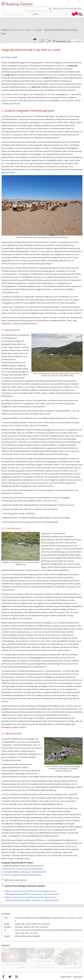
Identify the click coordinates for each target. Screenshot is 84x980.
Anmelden (77, 41)
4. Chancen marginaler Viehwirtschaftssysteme (21, 875)
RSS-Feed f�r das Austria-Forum (17, 977)
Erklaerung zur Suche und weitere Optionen (67, 8)
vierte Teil (36, 87)
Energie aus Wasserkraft (72, 967)
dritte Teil (48, 78)
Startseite (4, 4)
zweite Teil (9, 75)
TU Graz (77, 14)
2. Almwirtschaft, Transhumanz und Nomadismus (23, 869)
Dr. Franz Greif (9, 57)
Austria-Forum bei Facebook (3, 977)
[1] (44, 797)
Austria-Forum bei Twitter (10, 977)
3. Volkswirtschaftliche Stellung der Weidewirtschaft (24, 872)
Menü (36, 14)
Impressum (78, 977)
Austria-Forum (19, 4)
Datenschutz (66, 977)
